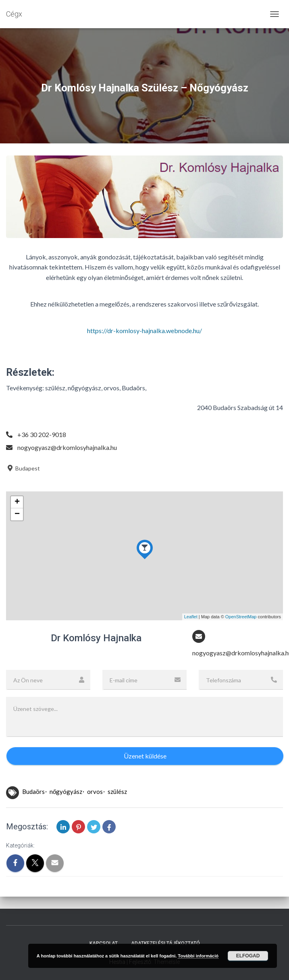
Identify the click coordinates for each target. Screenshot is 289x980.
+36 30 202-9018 (42, 434)
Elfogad (248, 956)
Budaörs (33, 791)
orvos (95, 791)
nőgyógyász (66, 791)
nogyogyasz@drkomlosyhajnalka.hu (67, 447)
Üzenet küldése (145, 756)
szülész (117, 791)
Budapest (23, 468)
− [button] (17, 514)
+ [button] (17, 502)
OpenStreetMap (241, 617)
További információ (198, 956)
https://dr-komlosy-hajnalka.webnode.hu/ (144, 330)
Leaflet (191, 617)
